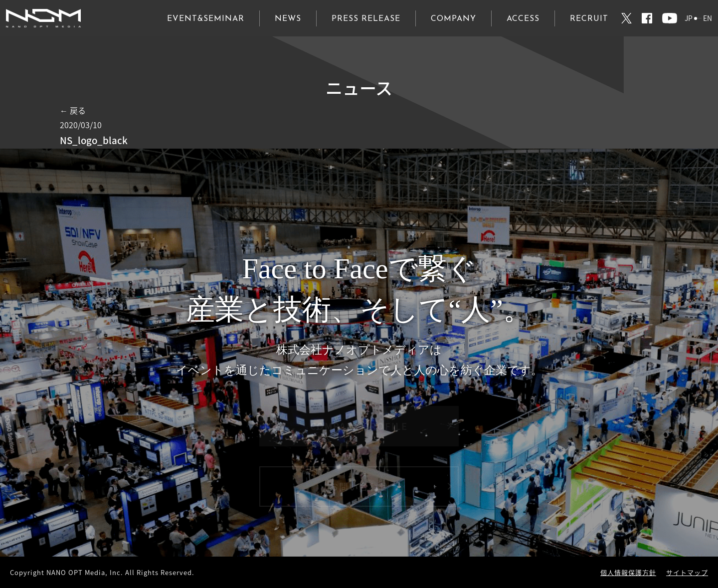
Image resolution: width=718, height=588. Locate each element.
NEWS (288, 19)
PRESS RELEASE (366, 19)
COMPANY (453, 19)
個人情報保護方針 (628, 572)
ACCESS (523, 19)
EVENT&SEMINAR (206, 19)
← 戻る (73, 110)
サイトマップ (687, 572)
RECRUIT (589, 19)
